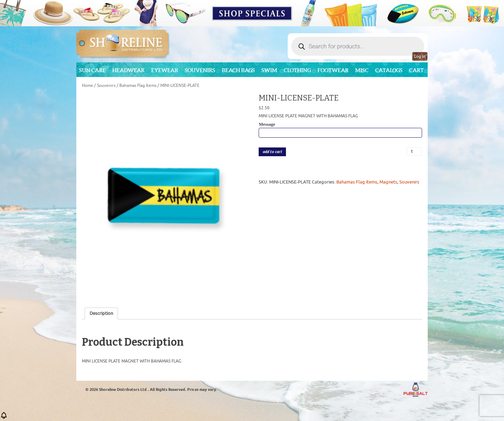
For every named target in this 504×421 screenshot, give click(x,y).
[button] (4, 418)
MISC (362, 70)
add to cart (272, 152)
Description (101, 313)
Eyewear (165, 70)
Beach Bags (238, 70)
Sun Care (92, 70)
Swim (269, 70)
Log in (420, 56)
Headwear (128, 70)
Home (87, 85)
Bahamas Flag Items (138, 85)
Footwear (333, 70)
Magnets (388, 182)
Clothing (297, 70)
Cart (416, 70)
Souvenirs (200, 70)
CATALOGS (389, 70)
